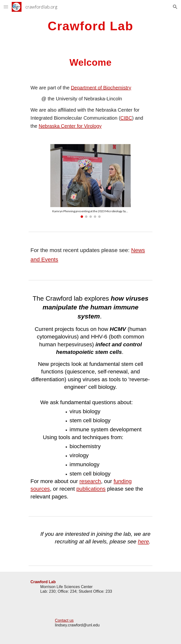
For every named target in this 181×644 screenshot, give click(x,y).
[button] (6, 7)
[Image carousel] (90, 181)
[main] (90, 26)
